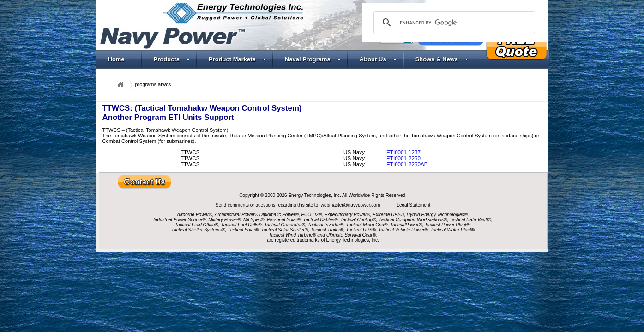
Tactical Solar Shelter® (285, 230)
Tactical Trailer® (327, 230)
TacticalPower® (406, 225)
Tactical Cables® (321, 220)
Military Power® (224, 220)
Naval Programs (313, 59)
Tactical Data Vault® (470, 220)
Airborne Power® (194, 215)
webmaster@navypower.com (351, 205)
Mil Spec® (254, 220)
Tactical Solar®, (244, 230)
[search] (453, 23)
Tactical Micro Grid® (367, 225)
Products (172, 59)
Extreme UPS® (388, 215)
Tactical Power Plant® (447, 225)
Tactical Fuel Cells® (241, 225)
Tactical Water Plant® (452, 230)
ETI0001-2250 (403, 158)
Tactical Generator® (285, 225)
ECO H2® (311, 215)
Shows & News (442, 59)
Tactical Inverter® (326, 225)
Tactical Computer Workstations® (413, 220)
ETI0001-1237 (403, 152)
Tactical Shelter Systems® (198, 230)
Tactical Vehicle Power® (403, 230)
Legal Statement (413, 205)
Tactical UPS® (361, 230)
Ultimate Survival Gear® (351, 235)
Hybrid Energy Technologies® (437, 215)
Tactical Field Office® (197, 225)
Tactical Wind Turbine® (292, 235)
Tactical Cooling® (358, 220)
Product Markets (238, 59)
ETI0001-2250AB (407, 164)
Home (116, 59)
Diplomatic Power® (279, 215)
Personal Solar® (284, 220)
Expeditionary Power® (347, 215)
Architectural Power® (236, 215)
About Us (378, 59)
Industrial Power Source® (180, 220)
